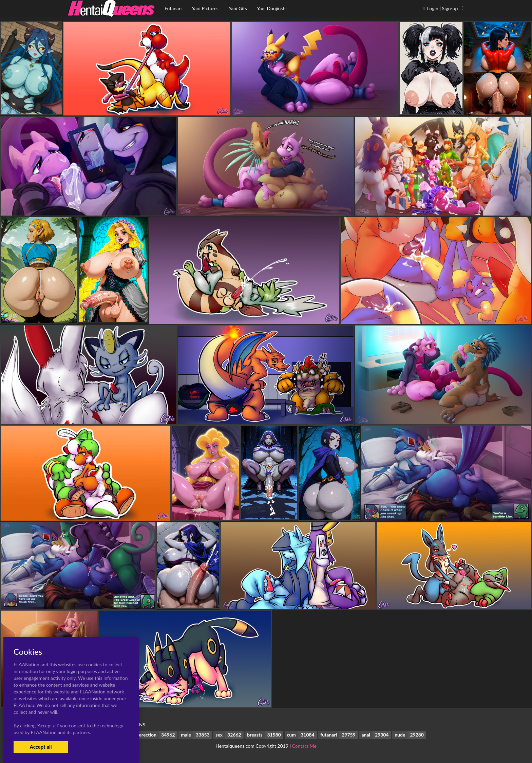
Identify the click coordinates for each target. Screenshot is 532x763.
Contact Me (304, 746)
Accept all (41, 747)
